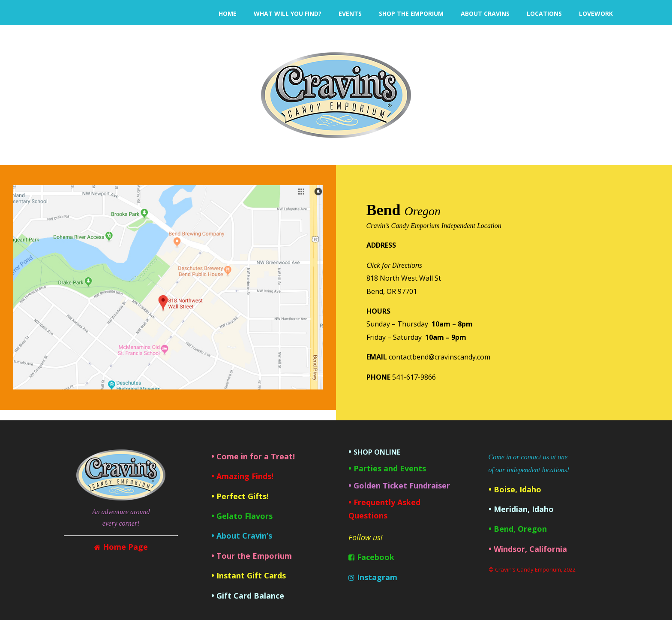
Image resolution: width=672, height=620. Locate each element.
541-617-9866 (414, 377)
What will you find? (288, 13)
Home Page (125, 547)
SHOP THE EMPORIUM (411, 13)
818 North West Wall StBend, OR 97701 (404, 278)
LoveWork (596, 13)
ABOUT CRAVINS (485, 13)
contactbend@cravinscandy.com (439, 357)
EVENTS (350, 13)
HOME (228, 13)
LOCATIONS (544, 13)
